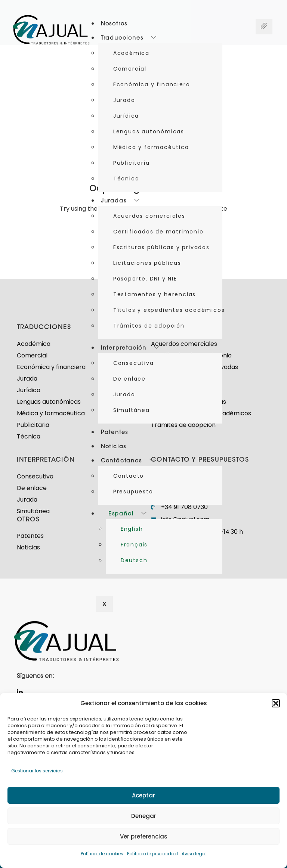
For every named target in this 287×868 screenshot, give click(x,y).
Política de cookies (102, 854)
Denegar (144, 816)
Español (128, 514)
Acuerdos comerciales (149, 216)
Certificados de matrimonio (158, 232)
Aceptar (143, 795)
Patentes (115, 433)
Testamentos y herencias (155, 294)
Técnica (126, 179)
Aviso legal (194, 854)
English (132, 529)
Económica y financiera (152, 84)
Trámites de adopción (149, 326)
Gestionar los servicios (37, 771)
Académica (131, 53)
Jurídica (126, 116)
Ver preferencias (144, 836)
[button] (276, 703)
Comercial (130, 69)
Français (134, 545)
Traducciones (129, 38)
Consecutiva (134, 363)
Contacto (129, 476)
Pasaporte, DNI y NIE (145, 279)
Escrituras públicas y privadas (161, 247)
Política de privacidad (152, 854)
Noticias (114, 447)
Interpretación (130, 348)
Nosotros (114, 24)
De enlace (129, 379)
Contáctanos (128, 461)
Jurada (124, 100)
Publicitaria (132, 163)
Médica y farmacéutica (151, 147)
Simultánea (132, 410)
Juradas (120, 201)
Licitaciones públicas (147, 263)
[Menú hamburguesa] (264, 27)
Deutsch (134, 560)
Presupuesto (133, 492)
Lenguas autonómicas (149, 131)
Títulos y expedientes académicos (168, 310)
